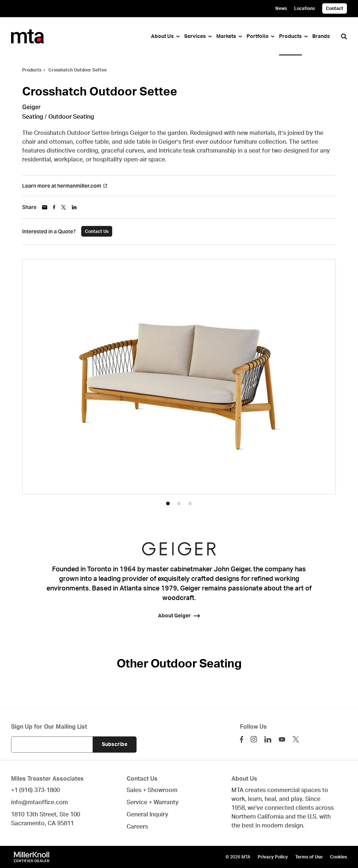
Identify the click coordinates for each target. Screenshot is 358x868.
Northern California (258, 817)
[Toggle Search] (344, 36)
